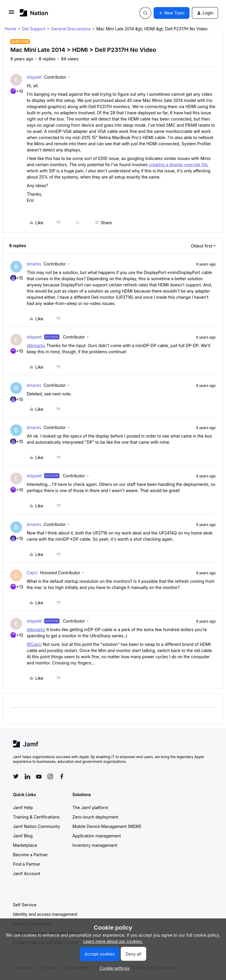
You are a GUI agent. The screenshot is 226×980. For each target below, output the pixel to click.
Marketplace (25, 845)
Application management (97, 836)
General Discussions (71, 29)
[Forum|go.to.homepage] (34, 13)
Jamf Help (23, 807)
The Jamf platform (90, 807)
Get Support (34, 29)
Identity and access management (45, 914)
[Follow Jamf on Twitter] (16, 776)
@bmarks (36, 345)
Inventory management (95, 845)
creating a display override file (178, 165)
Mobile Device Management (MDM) (107, 826)
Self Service (25, 905)
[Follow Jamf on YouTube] (39, 776)
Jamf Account (26, 873)
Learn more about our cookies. (113, 941)
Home (10, 29)
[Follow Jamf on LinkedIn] (27, 776)
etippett (34, 77)
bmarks (34, 264)
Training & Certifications (36, 817)
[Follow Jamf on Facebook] (62, 776)
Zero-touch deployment (95, 817)
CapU (32, 573)
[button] (11, 14)
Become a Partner (30, 855)
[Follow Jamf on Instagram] (50, 776)
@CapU (34, 644)
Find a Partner (27, 864)
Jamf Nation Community (36, 826)
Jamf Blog (23, 836)
